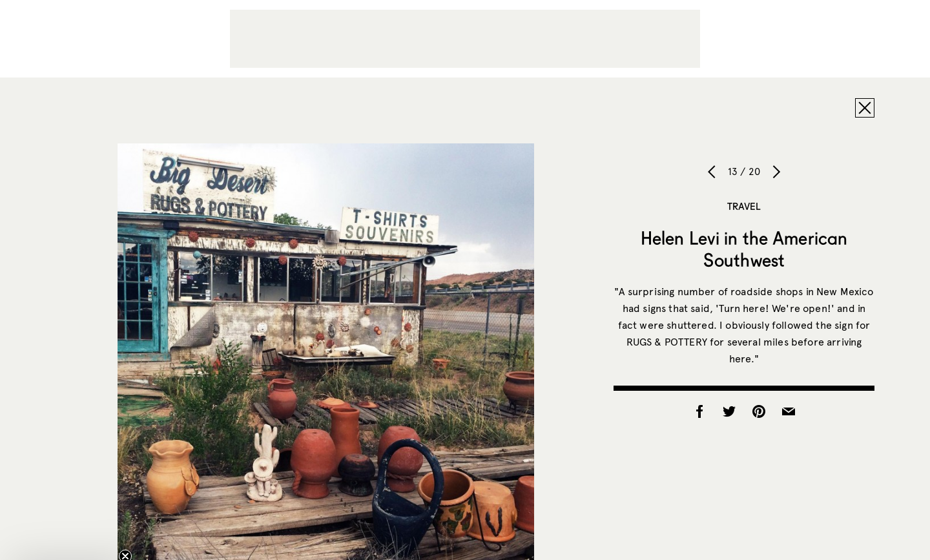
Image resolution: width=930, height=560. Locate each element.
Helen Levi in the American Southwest (744, 249)
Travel (744, 206)
